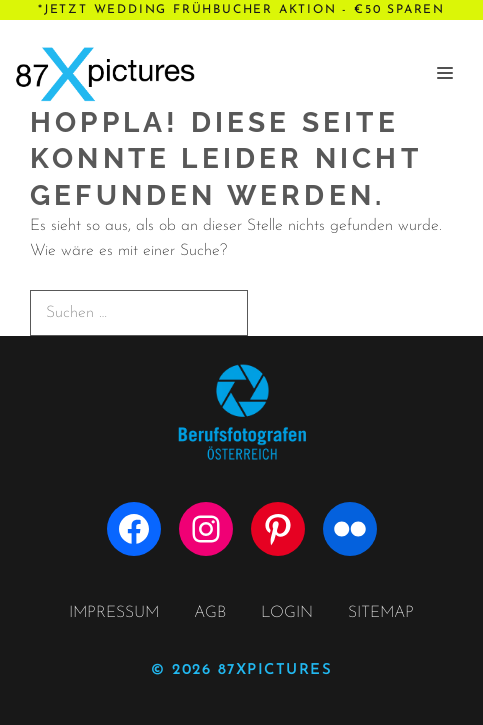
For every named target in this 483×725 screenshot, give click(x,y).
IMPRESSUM (114, 613)
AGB (210, 613)
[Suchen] (282, 312)
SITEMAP (381, 613)
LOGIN (287, 613)
